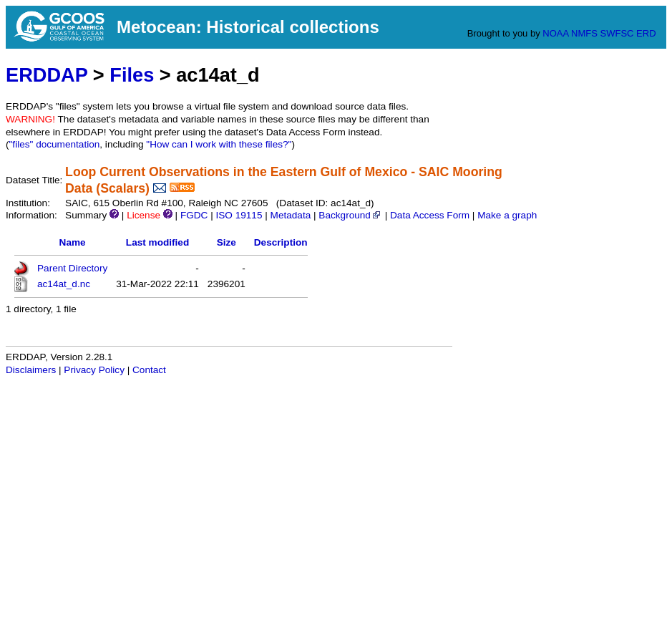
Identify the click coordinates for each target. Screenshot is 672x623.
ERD (646, 33)
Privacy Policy (94, 370)
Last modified (157, 242)
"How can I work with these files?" (219, 144)
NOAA (555, 33)
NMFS (584, 33)
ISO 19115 (239, 215)
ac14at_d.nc (64, 284)
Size (227, 242)
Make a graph (507, 215)
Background (350, 215)
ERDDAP (47, 75)
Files (132, 75)
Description (281, 242)
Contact (149, 370)
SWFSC (617, 33)
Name (73, 242)
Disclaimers (31, 370)
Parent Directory (72, 268)
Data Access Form (430, 215)
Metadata (291, 215)
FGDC (194, 215)
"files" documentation (55, 144)
